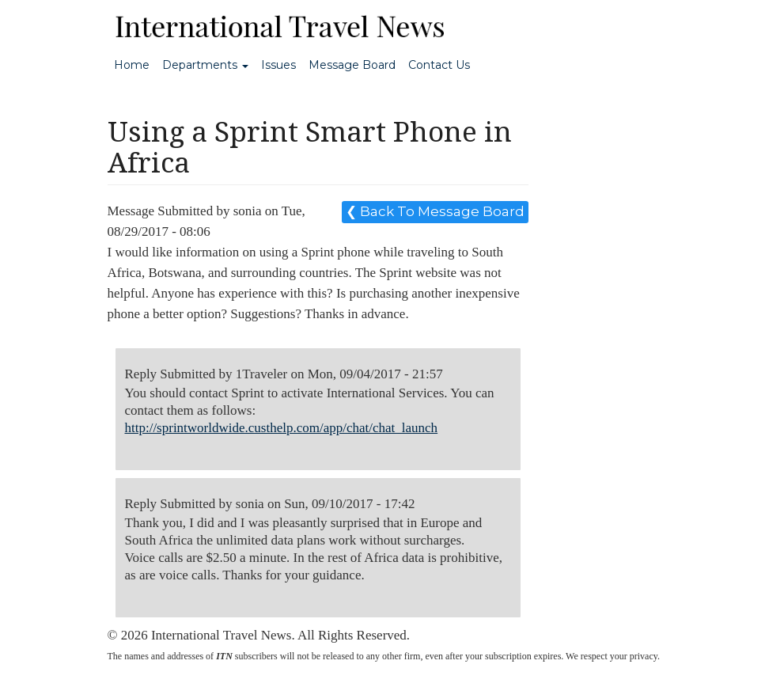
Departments (205, 65)
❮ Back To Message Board (435, 211)
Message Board (352, 65)
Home (132, 65)
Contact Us (439, 65)
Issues (278, 65)
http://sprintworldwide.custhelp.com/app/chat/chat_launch (282, 428)
